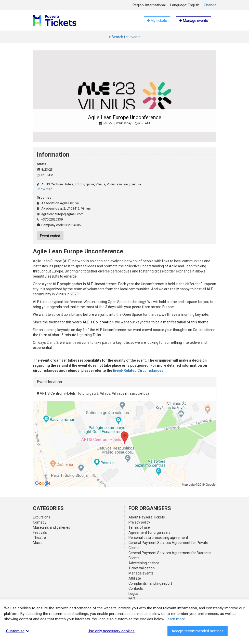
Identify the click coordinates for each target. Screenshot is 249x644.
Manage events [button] (194, 21)
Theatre (39, 538)
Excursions (42, 517)
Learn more (175, 619)
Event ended (50, 236)
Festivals (40, 532)
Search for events (124, 37)
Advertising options (144, 563)
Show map (45, 189)
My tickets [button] (157, 21)
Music (38, 543)
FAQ (132, 599)
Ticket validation (142, 568)
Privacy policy (139, 522)
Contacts (136, 588)
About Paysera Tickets (147, 517)
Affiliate (135, 578)
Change (210, 5)
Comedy (40, 522)
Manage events (141, 573)
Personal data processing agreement (158, 538)
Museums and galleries (51, 527)
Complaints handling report (150, 583)
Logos (133, 594)
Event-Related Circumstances (138, 371)
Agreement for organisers (149, 532)
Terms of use (139, 527)
